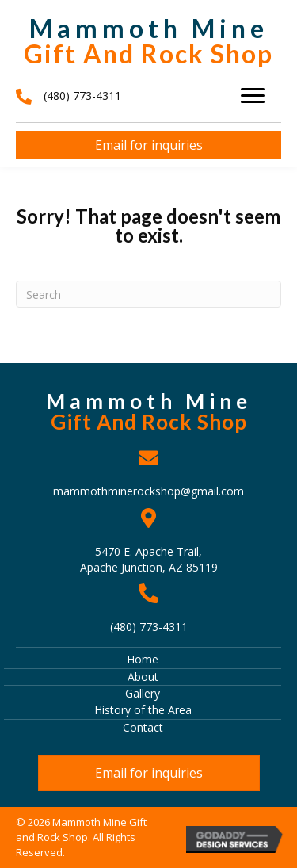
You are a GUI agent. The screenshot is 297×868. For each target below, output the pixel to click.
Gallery (143, 693)
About (143, 677)
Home (143, 659)
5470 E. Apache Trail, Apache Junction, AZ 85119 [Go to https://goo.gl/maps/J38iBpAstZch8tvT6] (149, 559)
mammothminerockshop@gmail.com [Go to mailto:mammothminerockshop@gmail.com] (148, 491)
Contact (143, 727)
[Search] (148, 294)
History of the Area (143, 710)
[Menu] (253, 96)
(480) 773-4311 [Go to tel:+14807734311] (149, 627)
